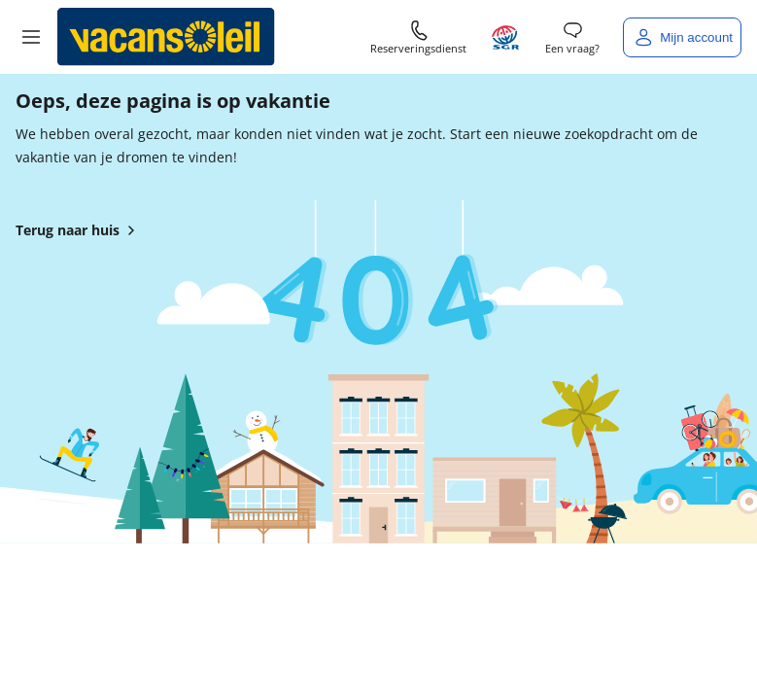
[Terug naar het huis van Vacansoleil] (166, 37)
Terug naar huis (79, 230)
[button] (31, 37)
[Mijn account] (682, 37)
